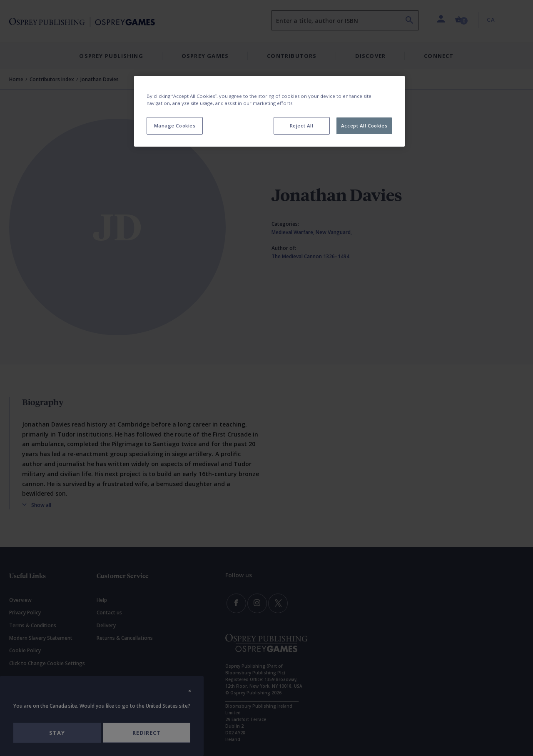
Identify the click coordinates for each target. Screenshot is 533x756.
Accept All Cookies (364, 126)
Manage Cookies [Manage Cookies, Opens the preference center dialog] (175, 126)
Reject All (302, 126)
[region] (269, 111)
